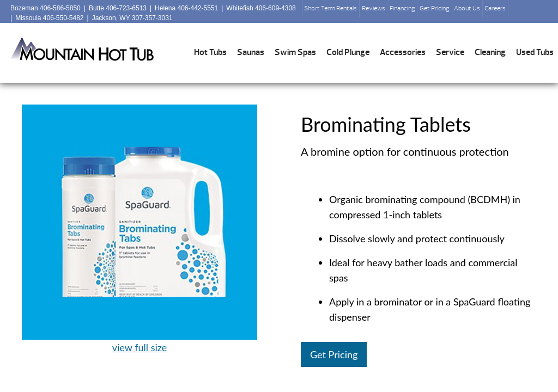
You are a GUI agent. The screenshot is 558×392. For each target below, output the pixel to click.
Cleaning (490, 52)
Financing (402, 8)
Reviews (374, 8)
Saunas (251, 52)
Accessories (403, 52)
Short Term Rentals (330, 8)
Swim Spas (295, 52)
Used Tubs (535, 52)
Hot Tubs (210, 52)
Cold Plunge (348, 52)
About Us (467, 8)
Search (521, 11)
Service (450, 52)
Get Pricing (435, 8)
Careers (495, 8)
